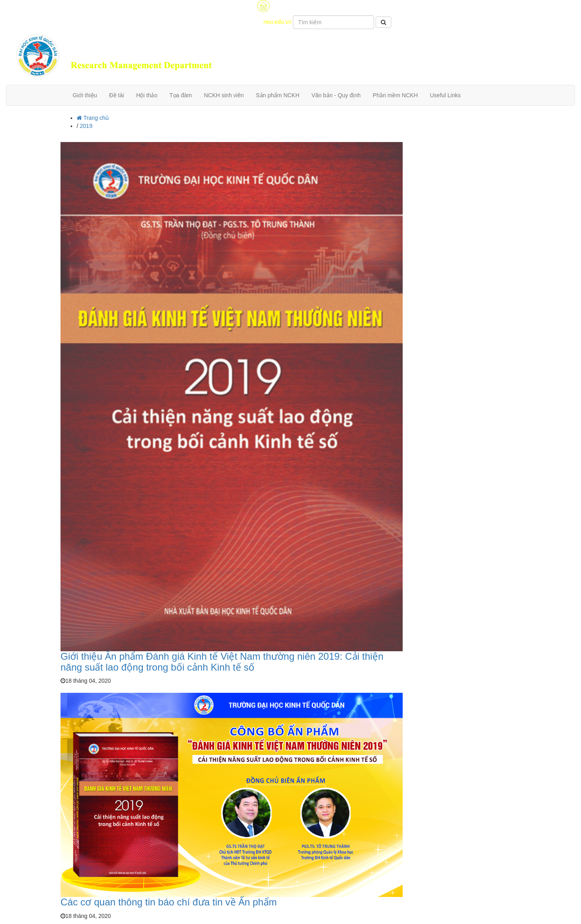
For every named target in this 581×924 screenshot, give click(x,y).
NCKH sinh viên (224, 95)
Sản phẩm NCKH (278, 95)
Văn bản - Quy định (336, 95)
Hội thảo (147, 95)
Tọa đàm (181, 95)
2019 (86, 126)
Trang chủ (93, 118)
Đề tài (117, 95)
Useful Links (445, 95)
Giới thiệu (85, 95)
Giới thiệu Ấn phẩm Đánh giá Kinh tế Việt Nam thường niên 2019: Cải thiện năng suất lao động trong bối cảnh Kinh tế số (222, 662)
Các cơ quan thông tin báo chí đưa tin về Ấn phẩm (169, 902)
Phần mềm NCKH (395, 95)
